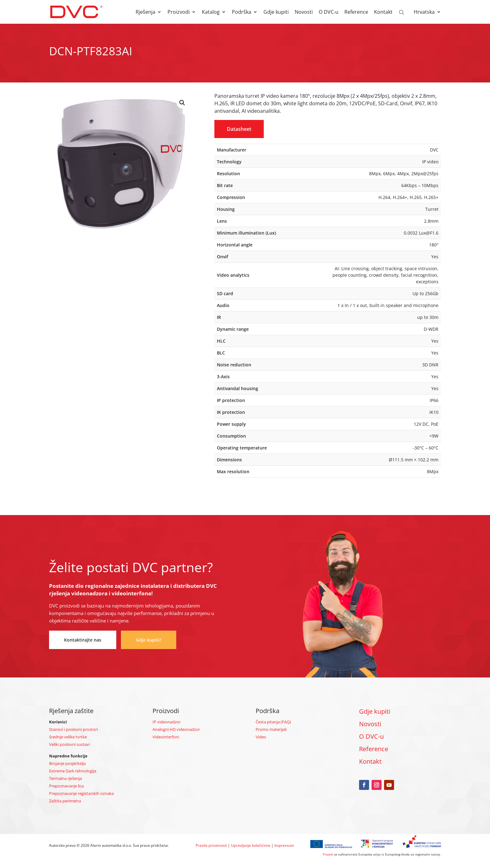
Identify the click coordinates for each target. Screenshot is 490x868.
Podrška (242, 12)
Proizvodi (179, 12)
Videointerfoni (166, 737)
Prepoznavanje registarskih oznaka (81, 793)
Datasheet (239, 129)
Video (261, 737)
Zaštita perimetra (65, 801)
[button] (182, 103)
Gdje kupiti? (149, 640)
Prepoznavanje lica (66, 786)
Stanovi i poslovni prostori (73, 729)
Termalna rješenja (65, 778)
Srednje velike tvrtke (68, 737)
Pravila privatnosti (211, 845)
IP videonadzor (167, 722)
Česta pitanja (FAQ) (273, 722)
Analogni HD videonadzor (176, 729)
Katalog (211, 12)
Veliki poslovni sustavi (69, 744)
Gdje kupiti (276, 12)
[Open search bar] (402, 12)
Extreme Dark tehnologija (73, 771)
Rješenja (145, 12)
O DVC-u (329, 12)
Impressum (284, 845)
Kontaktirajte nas (83, 640)
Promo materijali (271, 729)
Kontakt (383, 12)
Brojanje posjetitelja (67, 763)
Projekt (328, 854)
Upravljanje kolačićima (251, 845)
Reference (356, 12)
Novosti (304, 12)
